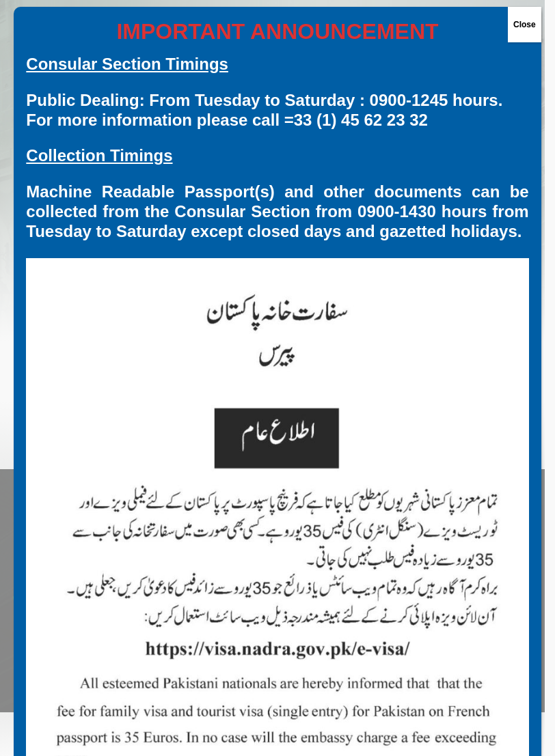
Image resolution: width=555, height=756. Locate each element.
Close (525, 25)
